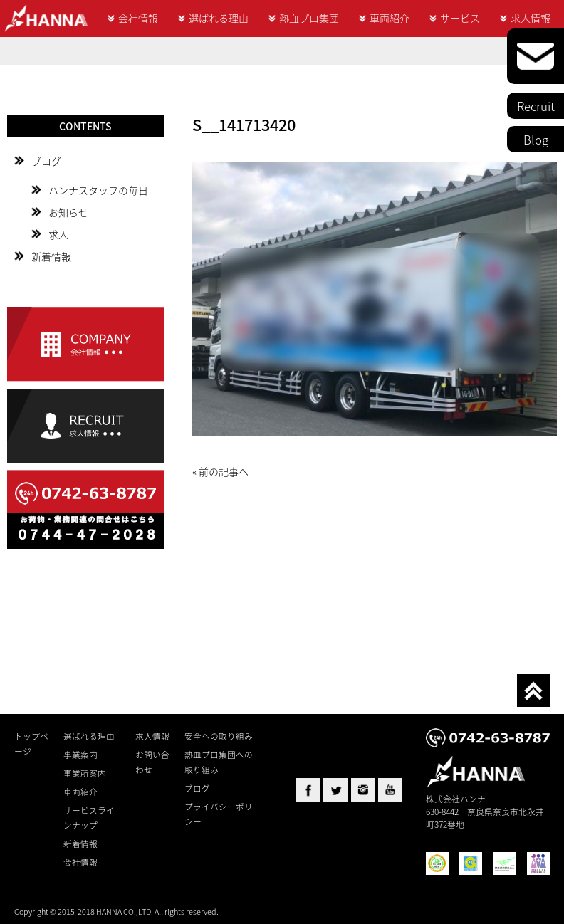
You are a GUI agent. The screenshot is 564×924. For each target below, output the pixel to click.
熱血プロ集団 (309, 18)
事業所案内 (85, 773)
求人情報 (531, 18)
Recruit (536, 106)
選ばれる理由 (219, 18)
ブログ (46, 161)
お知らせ (68, 212)
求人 (58, 234)
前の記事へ (224, 471)
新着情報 (51, 256)
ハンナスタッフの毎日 (98, 190)
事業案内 (80, 755)
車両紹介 (390, 18)
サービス (460, 18)
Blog (536, 139)
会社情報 (138, 18)
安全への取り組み (219, 736)
